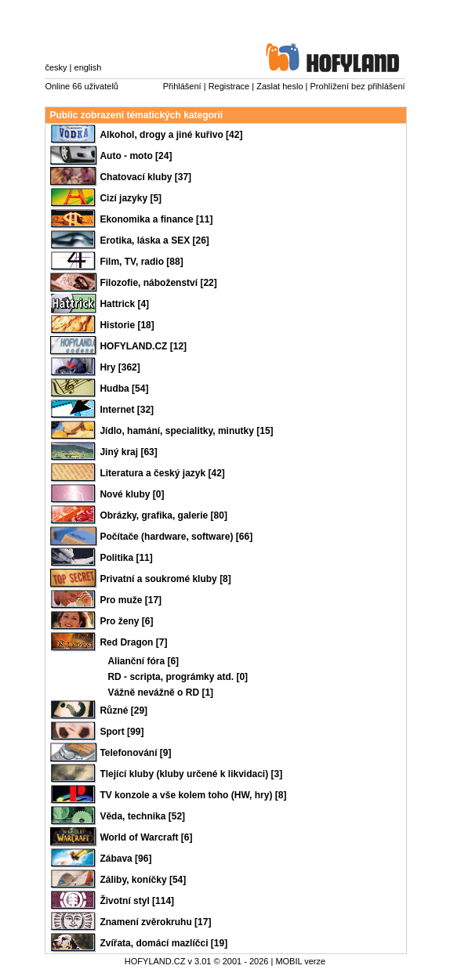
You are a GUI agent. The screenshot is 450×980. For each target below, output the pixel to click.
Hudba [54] (124, 389)
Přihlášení (182, 86)
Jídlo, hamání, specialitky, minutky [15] (186, 431)
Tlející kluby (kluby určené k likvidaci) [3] (191, 774)
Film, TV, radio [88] (141, 262)
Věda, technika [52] (142, 816)
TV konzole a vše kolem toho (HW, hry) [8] (193, 795)
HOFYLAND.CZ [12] (143, 346)
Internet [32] (127, 410)
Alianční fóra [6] (143, 661)
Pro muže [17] (131, 600)
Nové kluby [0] (132, 494)
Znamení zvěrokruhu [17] (155, 922)
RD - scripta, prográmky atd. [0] (178, 677)
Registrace (229, 86)
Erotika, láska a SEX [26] (154, 240)
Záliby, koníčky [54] (143, 880)
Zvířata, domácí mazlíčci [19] (163, 943)
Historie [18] (127, 325)
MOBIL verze (300, 961)
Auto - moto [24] (136, 156)
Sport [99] (122, 732)
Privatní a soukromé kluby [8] (165, 579)
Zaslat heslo (279, 86)
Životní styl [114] (137, 901)
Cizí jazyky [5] (131, 198)
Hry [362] (120, 367)
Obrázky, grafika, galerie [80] (163, 515)
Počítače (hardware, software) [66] (176, 537)
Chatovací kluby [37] (145, 177)
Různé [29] (123, 711)
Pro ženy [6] (126, 621)
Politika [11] (126, 558)
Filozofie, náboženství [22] (158, 283)
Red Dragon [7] (133, 642)
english (88, 67)
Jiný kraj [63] (128, 452)
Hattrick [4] (124, 304)
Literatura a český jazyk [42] (162, 473)
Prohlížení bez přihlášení (358, 86)
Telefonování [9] (135, 753)
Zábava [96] (125, 859)
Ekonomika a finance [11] (156, 219)
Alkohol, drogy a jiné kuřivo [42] (171, 135)
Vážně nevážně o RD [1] (160, 693)
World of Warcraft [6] (146, 837)
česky (56, 67)
